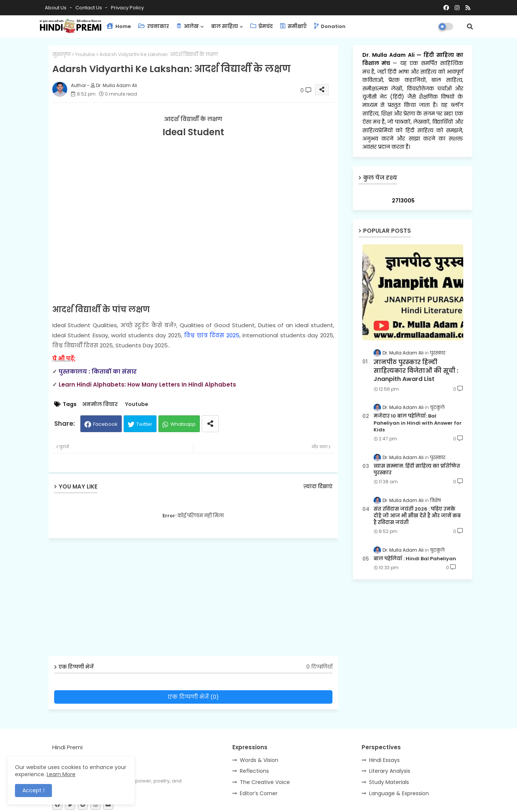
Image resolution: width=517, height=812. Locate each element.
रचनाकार (154, 26)
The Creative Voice (265, 782)
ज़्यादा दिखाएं (318, 486)
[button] (470, 27)
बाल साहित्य (225, 26)
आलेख (188, 26)
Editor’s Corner (259, 793)
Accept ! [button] (33, 790)
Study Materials (389, 782)
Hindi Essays (384, 760)
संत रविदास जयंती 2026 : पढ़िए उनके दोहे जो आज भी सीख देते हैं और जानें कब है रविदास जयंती (417, 516)
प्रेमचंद (261, 26)
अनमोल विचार (100, 404)
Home (119, 26)
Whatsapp (183, 424)
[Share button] (210, 424)
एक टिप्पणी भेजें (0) (193, 697)
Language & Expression (399, 793)
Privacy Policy (127, 8)
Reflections (254, 771)
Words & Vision (259, 760)
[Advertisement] (199, 600)
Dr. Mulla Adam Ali (390, 55)
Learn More (61, 774)
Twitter (144, 424)
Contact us (89, 8)
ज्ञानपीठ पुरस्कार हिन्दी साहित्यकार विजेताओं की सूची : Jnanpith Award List (416, 371)
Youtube (85, 54)
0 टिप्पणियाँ (319, 667)
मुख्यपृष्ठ (62, 54)
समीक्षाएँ (293, 26)
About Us (56, 8)
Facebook (105, 424)
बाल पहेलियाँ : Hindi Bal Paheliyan (415, 559)
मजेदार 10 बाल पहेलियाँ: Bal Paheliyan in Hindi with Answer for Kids (418, 423)
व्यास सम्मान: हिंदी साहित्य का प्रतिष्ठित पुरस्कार (417, 469)
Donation (330, 26)
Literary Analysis (390, 771)
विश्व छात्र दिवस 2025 (212, 335)
